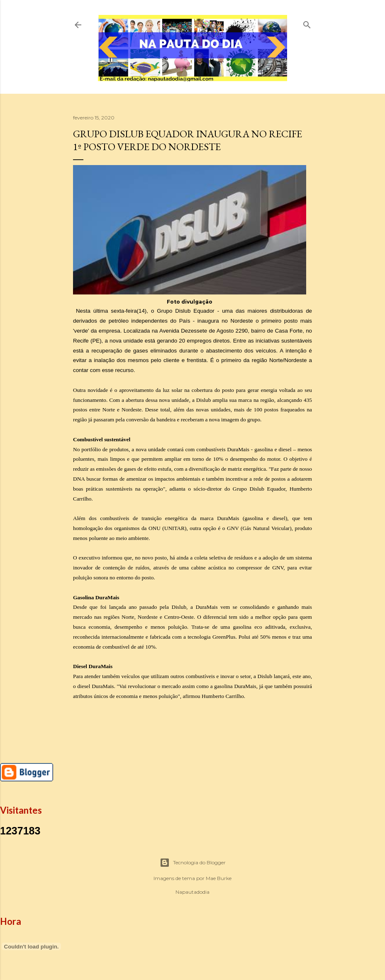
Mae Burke (219, 878)
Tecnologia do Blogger (193, 863)
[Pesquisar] (307, 23)
